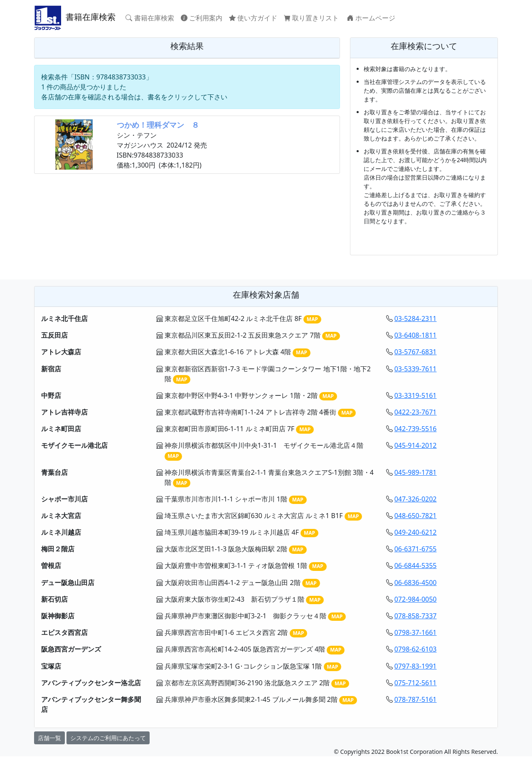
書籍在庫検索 (75, 18)
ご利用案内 (202, 18)
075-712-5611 (416, 683)
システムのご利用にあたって (108, 738)
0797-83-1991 (416, 666)
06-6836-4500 (416, 583)
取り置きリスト (312, 18)
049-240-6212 (416, 532)
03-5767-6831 (416, 352)
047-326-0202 (416, 499)
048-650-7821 (416, 516)
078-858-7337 (416, 616)
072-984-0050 (416, 599)
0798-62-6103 (416, 649)
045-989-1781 (416, 472)
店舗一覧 (49, 738)
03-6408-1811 (416, 335)
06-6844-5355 (416, 565)
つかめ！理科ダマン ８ (158, 125)
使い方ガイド (253, 18)
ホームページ (371, 18)
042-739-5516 (416, 429)
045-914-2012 (416, 445)
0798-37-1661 (416, 632)
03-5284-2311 (416, 319)
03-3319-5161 (416, 395)
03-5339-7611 (416, 369)
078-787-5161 (416, 699)
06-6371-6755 (416, 549)
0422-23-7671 (416, 412)
